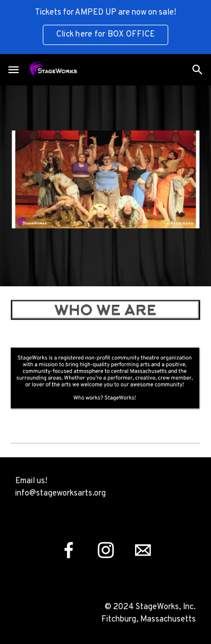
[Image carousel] (106, 186)
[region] (105, 27)
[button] (14, 69)
